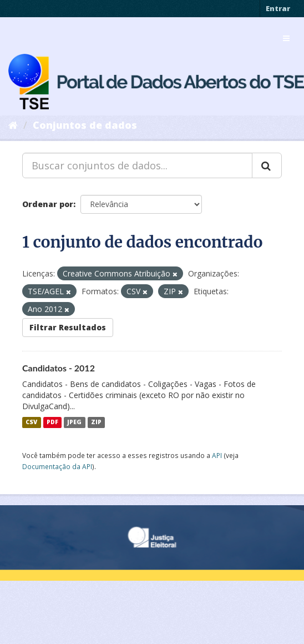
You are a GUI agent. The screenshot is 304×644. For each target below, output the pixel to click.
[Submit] (267, 165)
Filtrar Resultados (68, 327)
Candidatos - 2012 (59, 368)
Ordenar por (48, 204)
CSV (31, 422)
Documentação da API (57, 466)
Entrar (278, 8)
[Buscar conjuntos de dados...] (137, 165)
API (217, 455)
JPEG (74, 422)
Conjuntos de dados (85, 125)
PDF (52, 422)
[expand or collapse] (286, 38)
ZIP (96, 422)
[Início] (13, 125)
